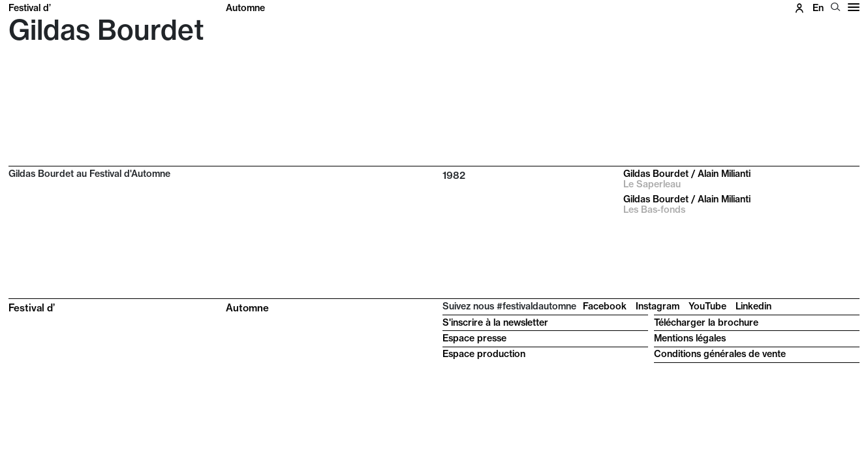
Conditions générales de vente (720, 354)
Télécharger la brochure (706, 322)
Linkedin (753, 306)
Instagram (658, 306)
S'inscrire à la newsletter (495, 322)
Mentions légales (690, 338)
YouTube (707, 306)
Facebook (605, 306)
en (818, 8)
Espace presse (474, 338)
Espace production (484, 354)
